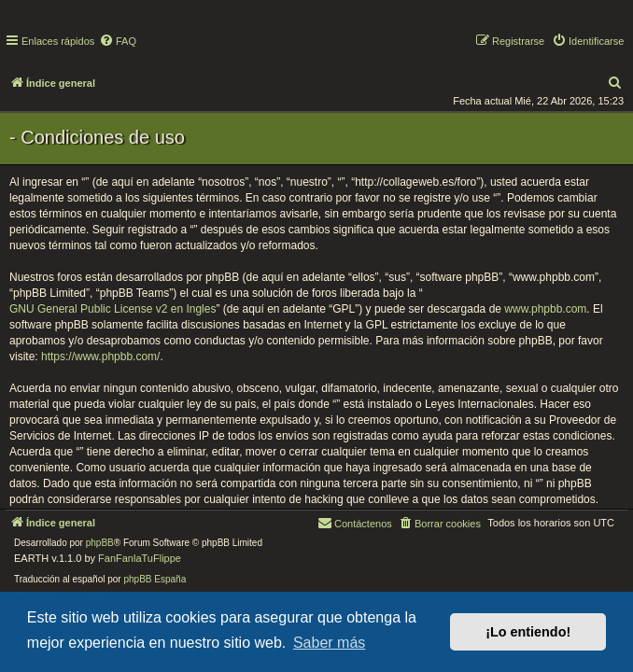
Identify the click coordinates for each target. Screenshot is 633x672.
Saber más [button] (329, 643)
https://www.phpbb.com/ (100, 357)
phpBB (100, 543)
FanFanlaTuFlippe (140, 558)
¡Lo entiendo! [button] (528, 632)
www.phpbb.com (545, 309)
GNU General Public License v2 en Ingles (113, 309)
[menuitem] (118, 41)
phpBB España (155, 579)
